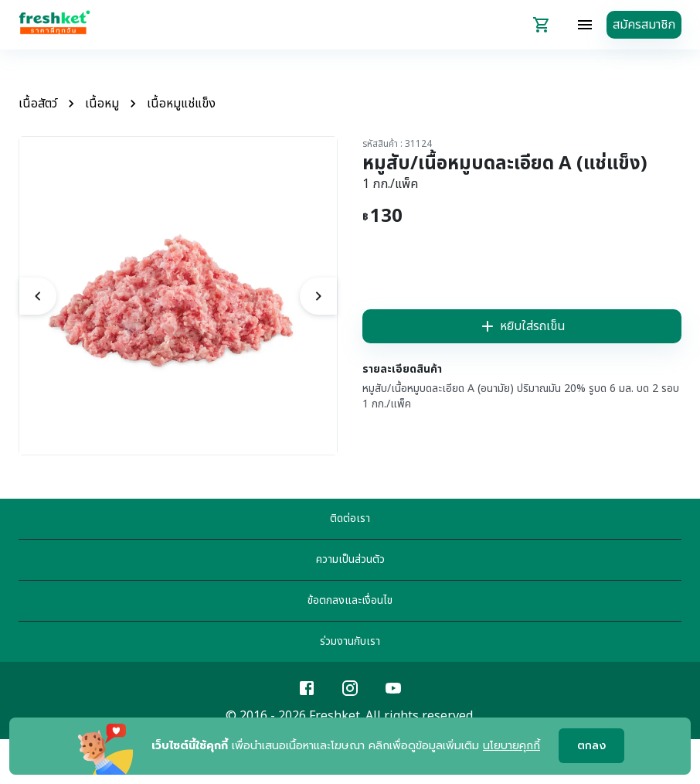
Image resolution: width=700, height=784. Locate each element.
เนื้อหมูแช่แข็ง (181, 104)
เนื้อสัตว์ (38, 104)
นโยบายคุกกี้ (511, 746)
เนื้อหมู (102, 104)
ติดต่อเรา (350, 518)
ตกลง (591, 747)
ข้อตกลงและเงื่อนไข (350, 600)
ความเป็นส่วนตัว (350, 559)
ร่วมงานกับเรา (350, 641)
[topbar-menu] (585, 25)
